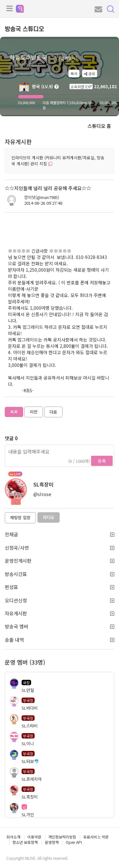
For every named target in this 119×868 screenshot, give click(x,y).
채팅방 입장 (20, 517)
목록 (14, 412)
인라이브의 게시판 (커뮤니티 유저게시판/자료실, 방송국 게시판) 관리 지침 (58, 161)
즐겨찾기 (65, 58)
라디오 (49, 517)
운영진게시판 (60, 561)
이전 (34, 412)
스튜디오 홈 (99, 126)
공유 (90, 73)
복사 (74, 73)
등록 (102, 461)
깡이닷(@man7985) (42, 197)
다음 (53, 412)
